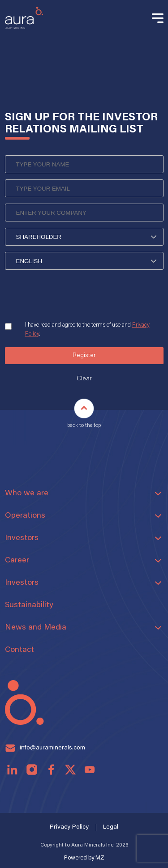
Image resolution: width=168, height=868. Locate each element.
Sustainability (29, 605)
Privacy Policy (69, 827)
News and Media (36, 628)
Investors (22, 538)
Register (84, 356)
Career (17, 561)
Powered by (84, 858)
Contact (19, 650)
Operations (25, 516)
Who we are (27, 494)
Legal (111, 827)
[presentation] (73, 296)
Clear (84, 379)
